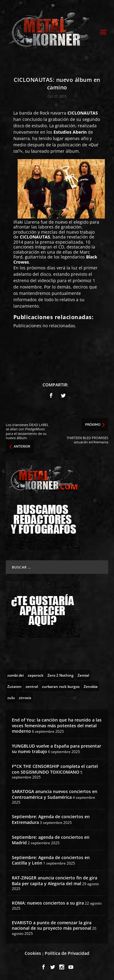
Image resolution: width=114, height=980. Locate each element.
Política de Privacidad (67, 953)
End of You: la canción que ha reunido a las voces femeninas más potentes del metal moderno (57, 725)
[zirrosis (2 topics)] (25, 697)
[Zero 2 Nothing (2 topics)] (60, 675)
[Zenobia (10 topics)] (91, 686)
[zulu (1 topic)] (11, 697)
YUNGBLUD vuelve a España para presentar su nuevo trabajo (57, 749)
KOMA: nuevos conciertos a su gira (48, 903)
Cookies (33, 953)
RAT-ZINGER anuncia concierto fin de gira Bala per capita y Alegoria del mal (55, 880)
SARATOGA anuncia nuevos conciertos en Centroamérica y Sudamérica (55, 794)
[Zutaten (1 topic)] (14, 686)
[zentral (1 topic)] (32, 686)
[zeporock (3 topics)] (36, 675)
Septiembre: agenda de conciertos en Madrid (51, 840)
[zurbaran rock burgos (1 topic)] (61, 686)
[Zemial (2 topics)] (83, 675)
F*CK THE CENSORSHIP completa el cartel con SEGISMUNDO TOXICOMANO (55, 769)
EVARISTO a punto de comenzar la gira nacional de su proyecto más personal (52, 925)
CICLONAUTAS (83, 113)
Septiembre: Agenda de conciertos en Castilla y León (51, 860)
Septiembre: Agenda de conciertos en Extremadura (51, 819)
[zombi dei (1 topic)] (16, 675)
